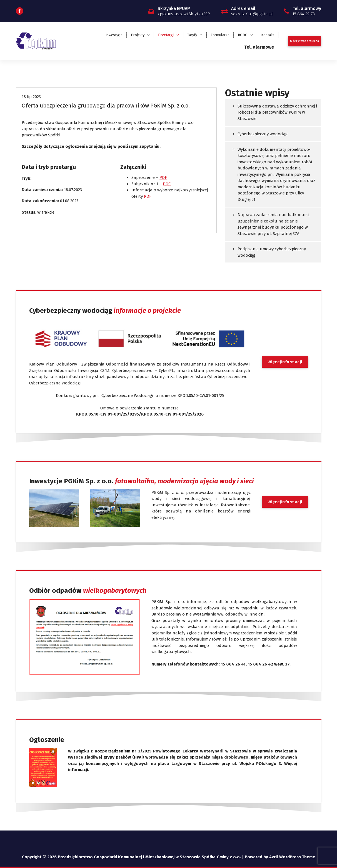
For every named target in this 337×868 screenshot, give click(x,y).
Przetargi (166, 35)
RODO (243, 35)
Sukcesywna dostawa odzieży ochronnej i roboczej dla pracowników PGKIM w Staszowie (277, 112)
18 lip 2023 (31, 97)
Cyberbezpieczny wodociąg (263, 134)
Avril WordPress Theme (292, 857)
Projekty (138, 35)
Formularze (220, 35)
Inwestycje (114, 35)
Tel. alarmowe (259, 47)
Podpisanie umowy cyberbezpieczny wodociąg (272, 252)
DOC (167, 184)
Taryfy (192, 35)
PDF (163, 177)
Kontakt (268, 35)
